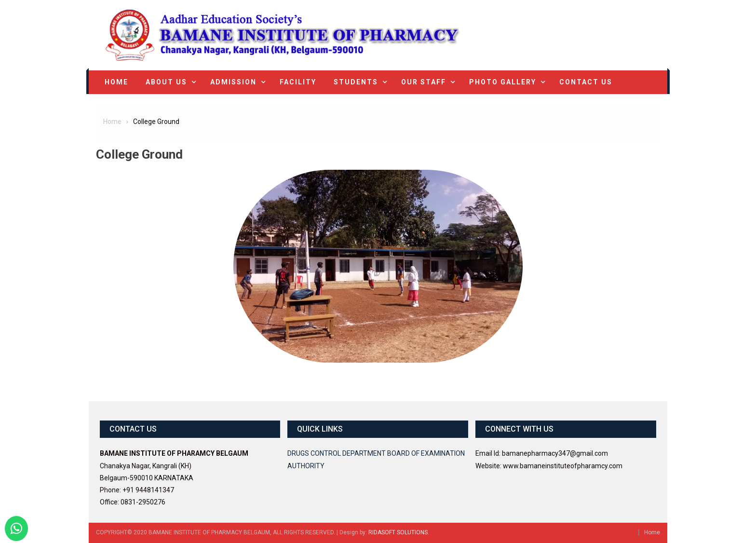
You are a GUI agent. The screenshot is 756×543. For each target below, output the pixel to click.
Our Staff (424, 82)
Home (116, 82)
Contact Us (586, 82)
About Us (166, 82)
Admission (233, 82)
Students (356, 82)
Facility (298, 82)
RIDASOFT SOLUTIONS (398, 532)
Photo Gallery (503, 82)
